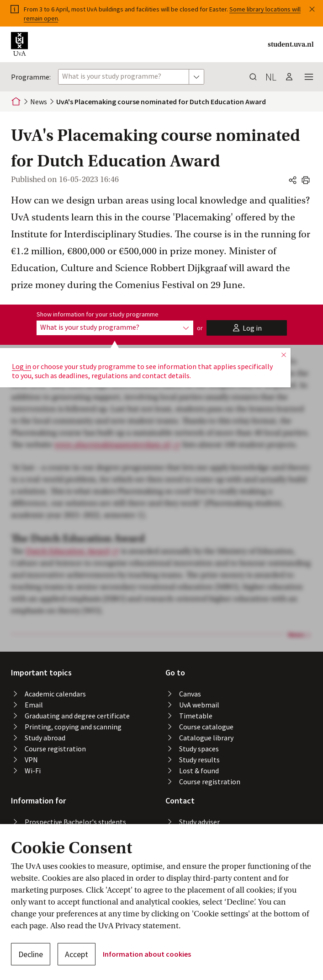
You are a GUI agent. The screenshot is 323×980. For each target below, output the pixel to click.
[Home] (16, 102)
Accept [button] (77, 954)
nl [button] (271, 77)
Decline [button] (31, 954)
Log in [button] (21, 366)
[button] (312, 7)
